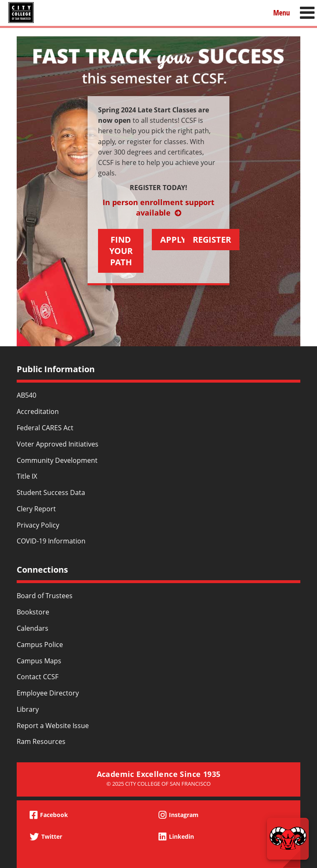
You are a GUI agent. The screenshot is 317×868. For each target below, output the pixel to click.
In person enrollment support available (158, 207)
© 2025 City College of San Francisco (158, 784)
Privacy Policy (38, 525)
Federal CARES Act (45, 428)
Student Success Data (51, 492)
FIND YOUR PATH (121, 251)
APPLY (173, 240)
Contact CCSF (38, 677)
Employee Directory (48, 693)
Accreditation (38, 411)
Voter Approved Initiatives (58, 444)
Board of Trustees (45, 596)
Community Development (57, 460)
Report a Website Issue (53, 726)
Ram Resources (41, 741)
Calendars (33, 628)
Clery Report (36, 509)
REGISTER (212, 240)
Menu (282, 12)
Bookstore (33, 612)
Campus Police (40, 645)
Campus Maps (39, 661)
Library (28, 709)
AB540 (26, 395)
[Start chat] (288, 839)
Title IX (27, 476)
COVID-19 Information (51, 541)
